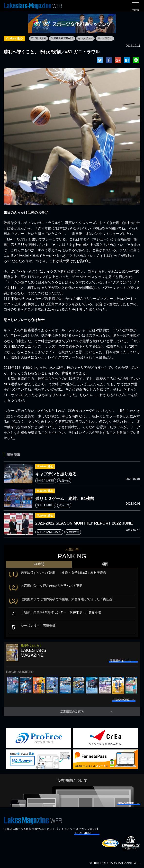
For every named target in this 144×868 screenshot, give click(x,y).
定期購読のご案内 (72, 711)
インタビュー (85, 38)
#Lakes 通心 (14, 38)
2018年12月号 (38, 38)
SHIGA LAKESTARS (62, 38)
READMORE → (87, 833)
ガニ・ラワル (105, 38)
